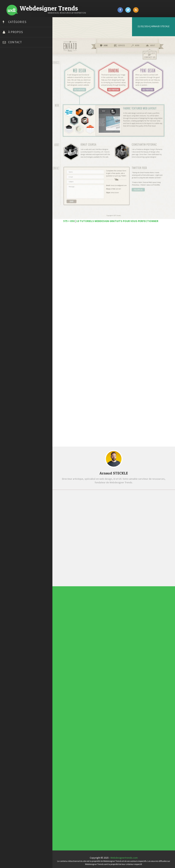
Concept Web (87, 670)
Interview (87, 675)
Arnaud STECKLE (160, 26)
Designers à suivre (87, 672)
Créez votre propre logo (17, 86)
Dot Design (10, 95)
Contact (15, 42)
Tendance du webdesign (89, 761)
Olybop (8, 113)
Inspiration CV (88, 764)
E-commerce (87, 673)
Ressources (87, 677)
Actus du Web (87, 670)
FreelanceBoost (12, 108)
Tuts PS (8, 135)
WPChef (8, 140)
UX (86, 679)
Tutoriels (87, 677)
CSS (86, 672)
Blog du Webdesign (14, 67)
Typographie (87, 678)
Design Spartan (12, 90)
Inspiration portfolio (88, 763)
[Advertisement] (115, 265)
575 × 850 (71, 218)
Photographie (87, 676)
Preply (7, 117)
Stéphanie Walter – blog (17, 122)
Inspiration (87, 674)
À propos (16, 32)
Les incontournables (88, 761)
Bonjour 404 (10, 72)
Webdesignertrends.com (125, 855)
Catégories (17, 22)
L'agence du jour (87, 675)
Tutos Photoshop (13, 131)
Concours (87, 671)
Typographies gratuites (89, 762)
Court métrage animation (17, 77)
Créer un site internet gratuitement (23, 81)
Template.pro (11, 126)
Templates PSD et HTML (89, 764)
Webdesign (87, 680)
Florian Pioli (10, 99)
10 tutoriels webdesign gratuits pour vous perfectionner (119, 218)
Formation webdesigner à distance (23, 104)
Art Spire (8, 63)
